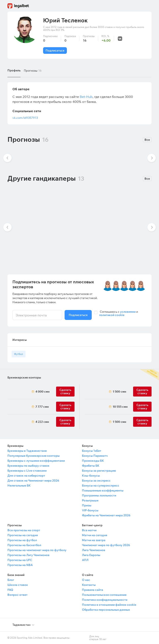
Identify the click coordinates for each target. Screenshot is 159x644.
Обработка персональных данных (106, 610)
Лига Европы (91, 555)
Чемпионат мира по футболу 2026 (106, 545)
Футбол (19, 354)
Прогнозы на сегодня (23, 535)
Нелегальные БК (19, 485)
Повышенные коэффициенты (103, 490)
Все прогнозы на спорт (24, 530)
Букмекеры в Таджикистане (27, 451)
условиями (128, 312)
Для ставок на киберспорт (26, 476)
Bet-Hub (86, 97)
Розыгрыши (90, 500)
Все (147, 140)
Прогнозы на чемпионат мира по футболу (37, 550)
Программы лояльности (99, 495)
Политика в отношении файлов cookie (109, 605)
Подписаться (55, 50)
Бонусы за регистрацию (99, 471)
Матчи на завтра (94, 540)
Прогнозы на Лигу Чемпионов (28, 555)
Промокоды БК (93, 461)
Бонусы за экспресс (96, 481)
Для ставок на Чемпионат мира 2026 (33, 481)
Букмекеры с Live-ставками (27, 471)
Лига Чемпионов (94, 550)
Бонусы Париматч (95, 456)
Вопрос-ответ (17, 595)
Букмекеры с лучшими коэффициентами (36, 461)
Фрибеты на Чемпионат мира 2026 (106, 515)
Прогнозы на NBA (20, 565)
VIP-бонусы (90, 510)
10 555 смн (120, 407)
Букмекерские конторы (24, 377)
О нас (86, 580)
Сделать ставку (65, 422)
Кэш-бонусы (91, 476)
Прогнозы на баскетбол (24, 545)
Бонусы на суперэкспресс (101, 485)
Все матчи (89, 530)
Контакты (89, 585)
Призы (87, 505)
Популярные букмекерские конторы (34, 456)
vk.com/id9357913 (25, 118)
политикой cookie (112, 315)
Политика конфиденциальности (105, 600)
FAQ (10, 590)
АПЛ (85, 560)
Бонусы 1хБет (92, 451)
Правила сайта (93, 590)
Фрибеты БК (91, 466)
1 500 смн (119, 392)
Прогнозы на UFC (20, 560)
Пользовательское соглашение (104, 595)
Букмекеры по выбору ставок (28, 466)
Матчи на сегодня (95, 535)
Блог (11, 580)
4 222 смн (42, 422)
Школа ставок (18, 585)
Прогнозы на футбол (22, 540)
